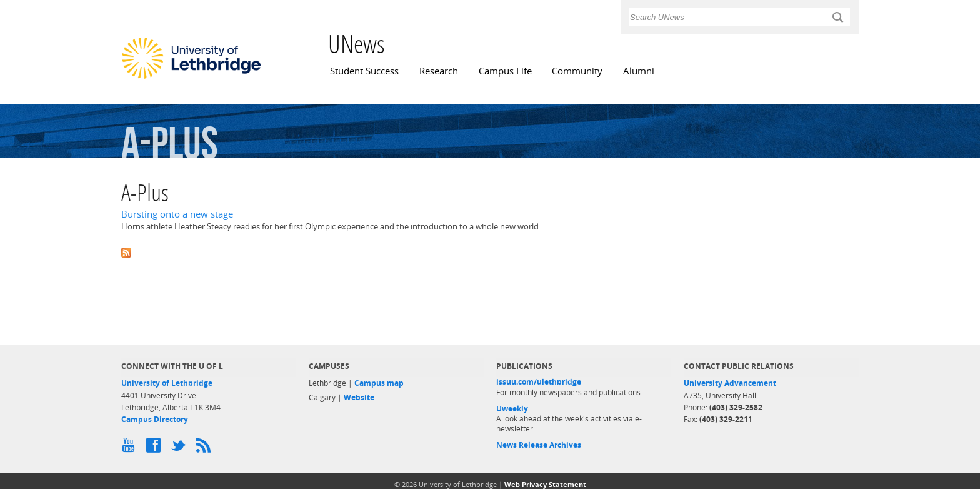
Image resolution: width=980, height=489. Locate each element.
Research (439, 71)
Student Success (364, 71)
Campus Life (505, 71)
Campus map (379, 383)
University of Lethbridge (167, 383)
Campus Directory (155, 419)
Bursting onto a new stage (177, 214)
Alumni (639, 71)
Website (359, 397)
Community (577, 71)
